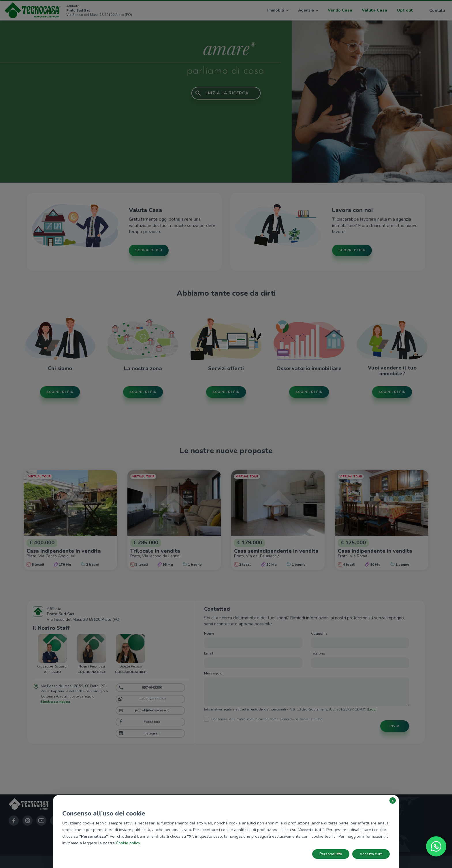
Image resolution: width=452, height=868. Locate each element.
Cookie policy (128, 843)
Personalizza (331, 854)
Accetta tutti (371, 854)
